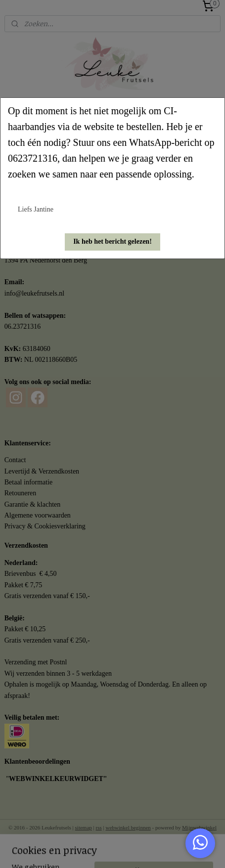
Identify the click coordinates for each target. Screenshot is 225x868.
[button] (112, 242)
